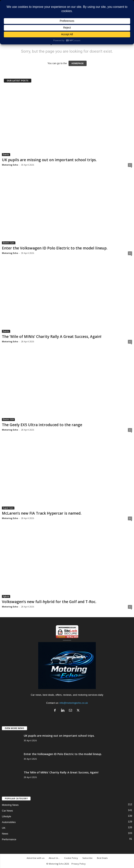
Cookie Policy (71, 858)
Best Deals (102, 858)
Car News (7, 811)
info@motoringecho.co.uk (74, 703)
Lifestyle (7, 816)
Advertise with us (36, 858)
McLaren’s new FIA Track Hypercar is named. (42, 513)
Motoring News (10, 805)
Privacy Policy (79, 864)
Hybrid (6, 596)
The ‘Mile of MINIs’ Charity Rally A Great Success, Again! (52, 337)
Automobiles (9, 822)
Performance (9, 839)
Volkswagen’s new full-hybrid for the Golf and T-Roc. (49, 602)
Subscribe (87, 858)
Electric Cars (9, 243)
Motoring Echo (10, 165)
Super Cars (8, 508)
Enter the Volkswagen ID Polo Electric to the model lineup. (55, 248)
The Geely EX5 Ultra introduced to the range (42, 425)
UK (4, 828)
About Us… (54, 858)
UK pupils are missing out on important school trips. (49, 160)
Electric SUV (8, 419)
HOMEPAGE (77, 63)
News (5, 834)
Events (6, 154)
